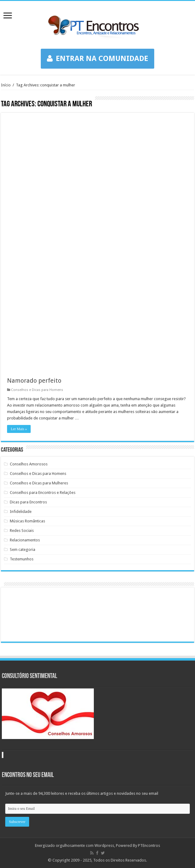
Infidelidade (21, 512)
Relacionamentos (25, 540)
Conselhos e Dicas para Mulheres (39, 483)
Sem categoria (23, 550)
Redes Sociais (22, 531)
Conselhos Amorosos (29, 464)
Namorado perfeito (34, 381)
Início (6, 85)
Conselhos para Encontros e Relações (43, 493)
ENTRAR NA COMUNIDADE (97, 59)
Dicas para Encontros (28, 502)
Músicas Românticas (27, 521)
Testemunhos (22, 559)
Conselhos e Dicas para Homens (37, 390)
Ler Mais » (19, 429)
